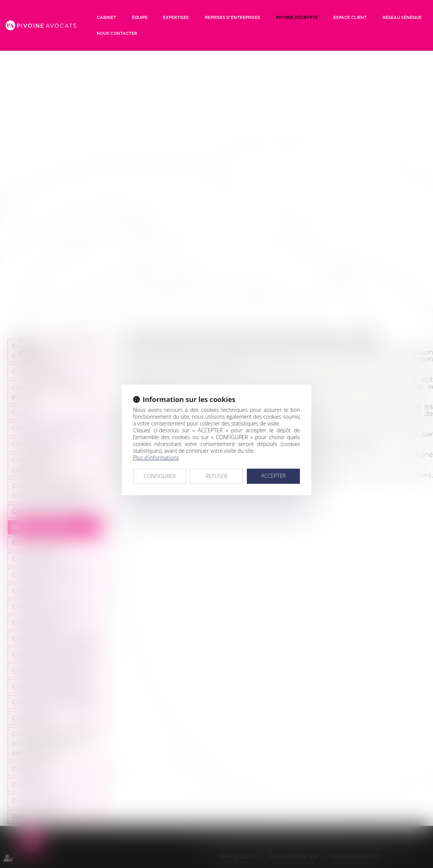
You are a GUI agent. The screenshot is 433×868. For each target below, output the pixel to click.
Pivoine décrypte (297, 17)
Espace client (350, 17)
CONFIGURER (160, 476)
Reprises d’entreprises (232, 17)
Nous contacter (117, 33)
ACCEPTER (273, 476)
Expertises (176, 17)
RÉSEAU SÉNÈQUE (402, 17)
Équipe (140, 17)
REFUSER (217, 476)
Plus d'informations (156, 457)
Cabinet (106, 17)
